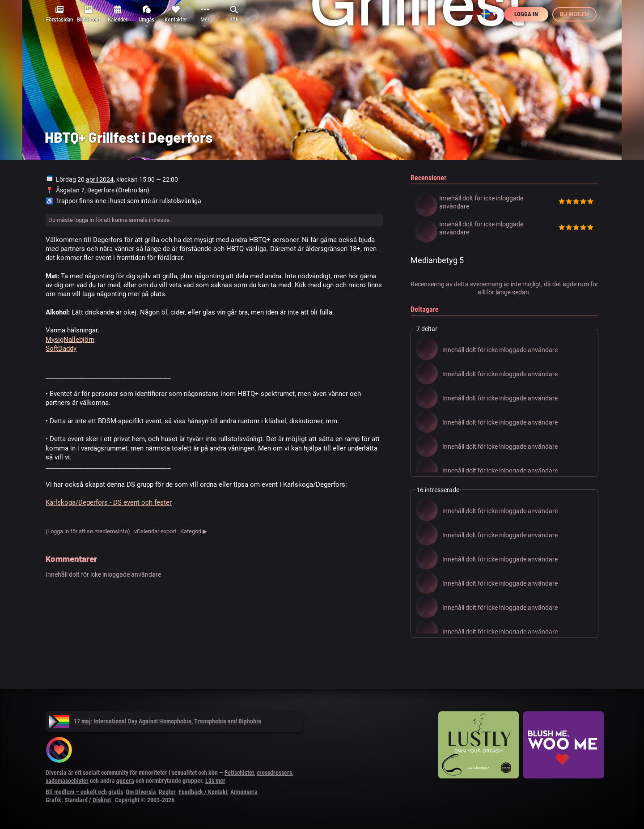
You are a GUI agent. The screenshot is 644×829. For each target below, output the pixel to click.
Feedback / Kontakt (203, 792)
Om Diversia (141, 792)
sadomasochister (67, 781)
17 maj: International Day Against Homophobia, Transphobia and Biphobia (155, 721)
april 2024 (100, 179)
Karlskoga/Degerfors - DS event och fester (109, 502)
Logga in (526, 14)
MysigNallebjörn (70, 340)
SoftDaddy (61, 349)
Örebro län (133, 190)
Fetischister (239, 773)
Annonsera (244, 792)
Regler (167, 792)
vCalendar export (155, 531)
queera (125, 781)
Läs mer (215, 781)
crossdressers (274, 773)
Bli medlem (574, 14)
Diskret (102, 800)
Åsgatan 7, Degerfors (85, 190)
